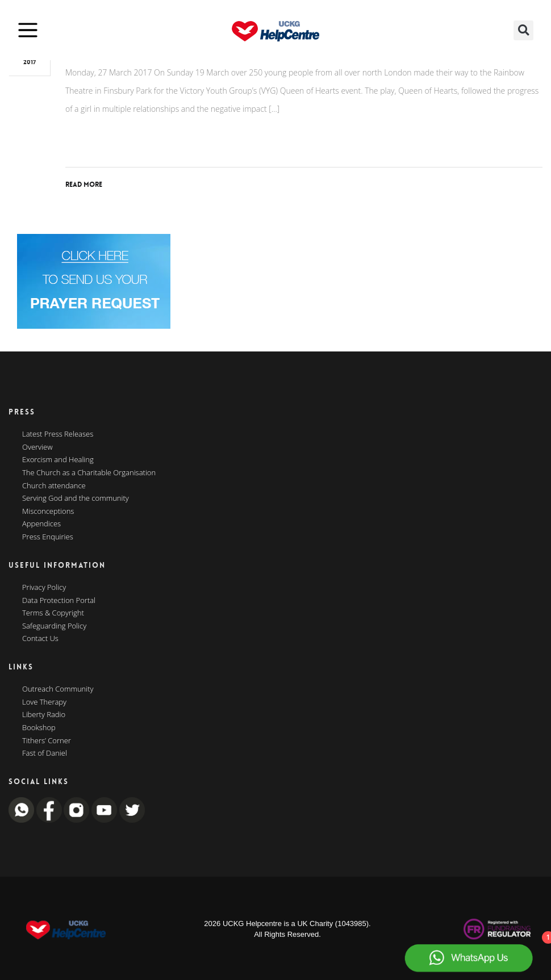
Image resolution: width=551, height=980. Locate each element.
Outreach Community (58, 689)
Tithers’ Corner (47, 741)
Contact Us (40, 639)
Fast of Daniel (45, 753)
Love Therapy (44, 702)
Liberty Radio (44, 715)
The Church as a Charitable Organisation (89, 473)
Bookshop (39, 728)
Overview (37, 447)
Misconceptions (48, 512)
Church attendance (54, 486)
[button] (523, 30)
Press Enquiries (48, 537)
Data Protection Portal (59, 601)
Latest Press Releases (58, 434)
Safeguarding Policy (54, 626)
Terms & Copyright (53, 613)
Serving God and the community (76, 499)
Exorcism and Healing (58, 460)
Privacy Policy (44, 588)
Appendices (41, 524)
